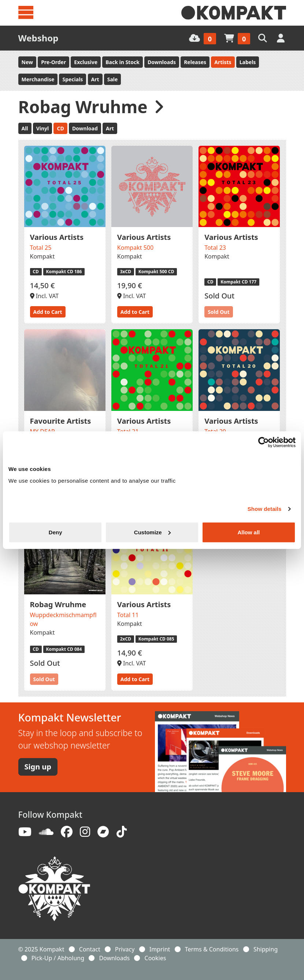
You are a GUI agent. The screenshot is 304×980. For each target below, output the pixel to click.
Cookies (155, 958)
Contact (90, 949)
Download (85, 128)
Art (95, 79)
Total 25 (41, 248)
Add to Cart (48, 312)
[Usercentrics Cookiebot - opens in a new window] (264, 442)
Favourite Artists (61, 421)
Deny (55, 532)
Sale (113, 79)
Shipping (266, 949)
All (25, 128)
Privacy (125, 949)
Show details (265, 509)
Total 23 (215, 248)
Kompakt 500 (135, 248)
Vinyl (43, 128)
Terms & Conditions (212, 949)
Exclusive (86, 62)
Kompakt (42, 256)
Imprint (160, 949)
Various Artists (57, 237)
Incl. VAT (45, 296)
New (27, 62)
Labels (248, 62)
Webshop (38, 38)
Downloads (162, 62)
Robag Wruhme (58, 604)
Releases (195, 62)
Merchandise (38, 79)
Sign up (38, 767)
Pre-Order (53, 62)
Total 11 (128, 615)
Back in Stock (123, 62)
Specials (73, 79)
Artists (223, 62)
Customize (152, 532)
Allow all (249, 532)
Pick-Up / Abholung (58, 958)
